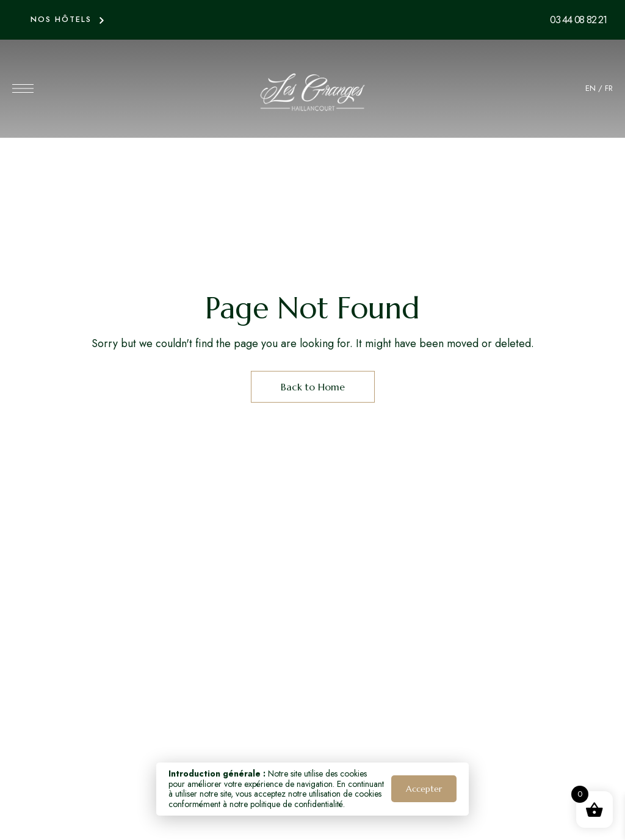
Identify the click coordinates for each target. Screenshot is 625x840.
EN (591, 88)
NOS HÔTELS (61, 19)
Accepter (424, 789)
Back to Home (313, 387)
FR (609, 88)
